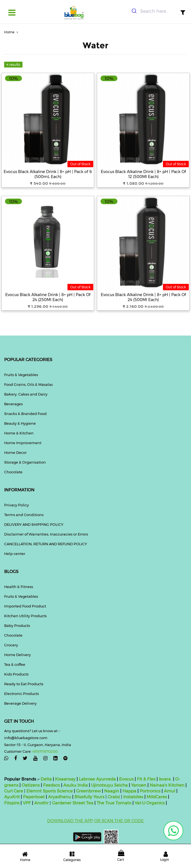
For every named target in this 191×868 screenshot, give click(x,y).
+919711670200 (45, 751)
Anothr (41, 803)
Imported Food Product (25, 606)
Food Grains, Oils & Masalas (28, 384)
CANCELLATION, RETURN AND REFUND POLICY (46, 544)
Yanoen (139, 785)
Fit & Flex (146, 779)
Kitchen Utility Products (25, 616)
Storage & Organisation (25, 462)
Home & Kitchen (19, 433)
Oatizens (31, 785)
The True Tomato (115, 803)
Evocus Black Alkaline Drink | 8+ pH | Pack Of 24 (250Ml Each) (48, 297)
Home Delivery (17, 655)
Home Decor (15, 452)
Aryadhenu (60, 797)
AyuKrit (12, 797)
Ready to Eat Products (24, 684)
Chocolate (13, 472)
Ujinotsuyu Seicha (109, 785)
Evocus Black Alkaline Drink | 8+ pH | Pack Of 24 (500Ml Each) (143, 297)
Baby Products (17, 626)
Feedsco (51, 785)
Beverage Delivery (20, 703)
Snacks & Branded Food (25, 414)
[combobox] (154, 11)
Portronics (150, 791)
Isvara (165, 779)
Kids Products (16, 674)
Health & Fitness (19, 587)
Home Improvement (23, 443)
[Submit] (134, 11)
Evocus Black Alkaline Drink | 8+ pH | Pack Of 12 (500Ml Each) (143, 174)
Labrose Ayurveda (97, 779)
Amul (169, 791)
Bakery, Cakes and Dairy (26, 394)
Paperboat (34, 797)
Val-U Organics (150, 803)
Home (12, 32)
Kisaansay (65, 779)
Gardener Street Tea (73, 803)
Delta (46, 779)
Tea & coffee (15, 664)
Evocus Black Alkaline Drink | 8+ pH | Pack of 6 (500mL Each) (48, 174)
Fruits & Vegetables (21, 375)
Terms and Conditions (24, 515)
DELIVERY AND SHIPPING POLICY (34, 524)
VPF (27, 803)
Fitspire (12, 803)
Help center (15, 554)
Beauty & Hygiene (20, 423)
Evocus (126, 779)
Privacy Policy (17, 505)
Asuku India (76, 785)
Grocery (11, 645)
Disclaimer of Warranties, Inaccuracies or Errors (46, 534)
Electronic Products (22, 694)
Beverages (13, 404)
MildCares (157, 797)
